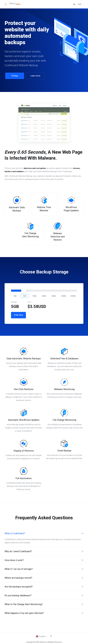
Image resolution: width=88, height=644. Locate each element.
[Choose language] (41, 635)
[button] (15, 295)
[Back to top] (51, 634)
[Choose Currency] (80, 4)
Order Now (19, 314)
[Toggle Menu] (6, 4)
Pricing (14, 76)
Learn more (35, 76)
